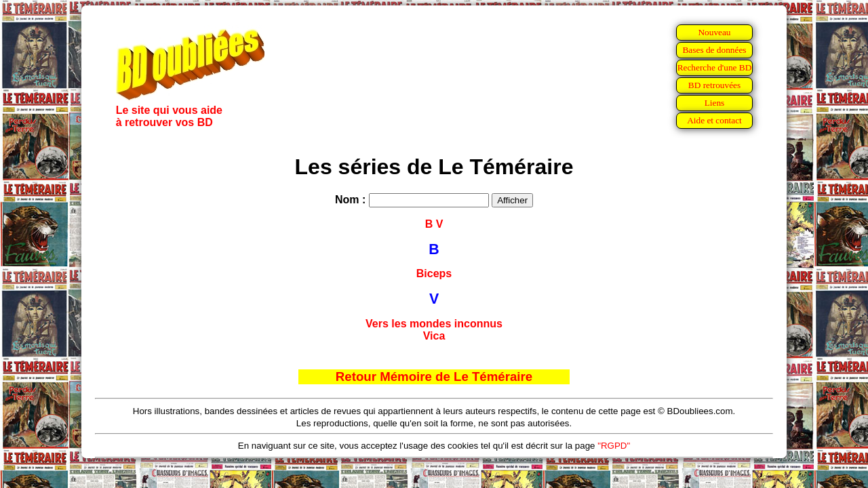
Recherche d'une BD (715, 67)
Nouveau (714, 32)
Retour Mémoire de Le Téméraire (434, 377)
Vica (434, 336)
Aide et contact (714, 120)
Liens (715, 103)
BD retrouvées (714, 85)
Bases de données (714, 50)
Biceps (434, 273)
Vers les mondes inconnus (434, 324)
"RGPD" (614, 446)
